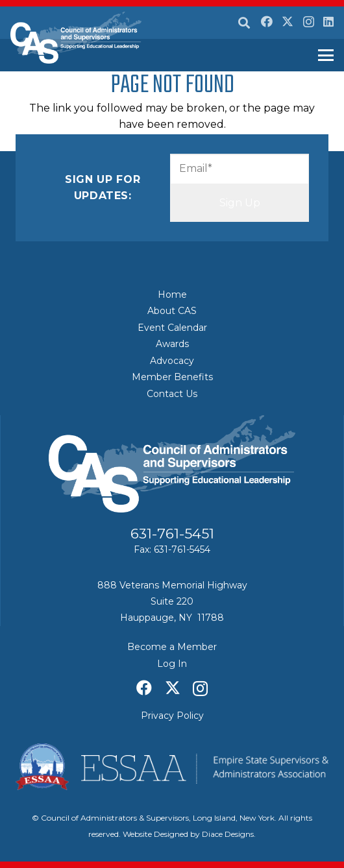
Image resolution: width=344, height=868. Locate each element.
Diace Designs (228, 834)
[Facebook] (267, 21)
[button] (244, 23)
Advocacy (172, 361)
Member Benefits (172, 377)
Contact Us (172, 394)
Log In (172, 664)
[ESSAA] (172, 767)
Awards (172, 344)
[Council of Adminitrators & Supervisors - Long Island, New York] (76, 38)
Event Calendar (172, 328)
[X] (288, 21)
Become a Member (172, 647)
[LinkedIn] (328, 21)
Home (172, 295)
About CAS (172, 311)
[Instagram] (309, 22)
